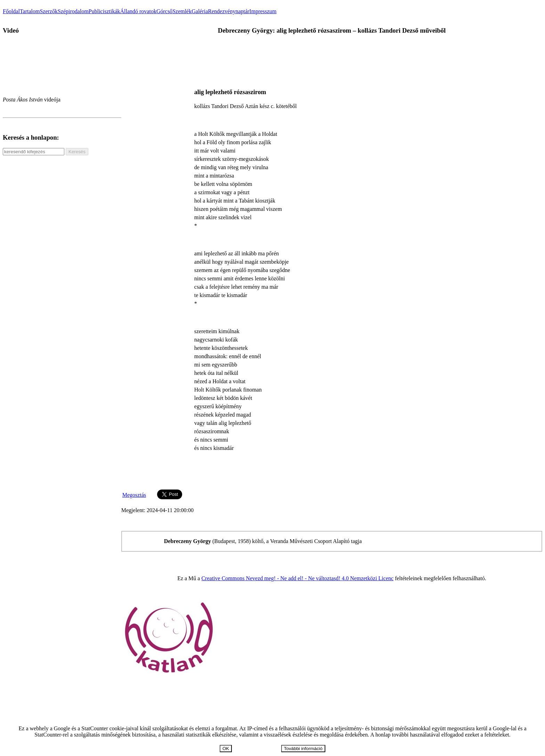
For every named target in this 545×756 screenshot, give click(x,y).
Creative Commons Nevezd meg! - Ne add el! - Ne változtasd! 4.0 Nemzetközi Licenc (297, 578)
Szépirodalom (73, 11)
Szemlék (182, 11)
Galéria (200, 11)
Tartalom (30, 11)
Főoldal (11, 11)
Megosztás (134, 495)
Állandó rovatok (138, 11)
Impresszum (263, 11)
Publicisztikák (104, 11)
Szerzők (49, 11)
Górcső (164, 11)
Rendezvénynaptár (229, 11)
